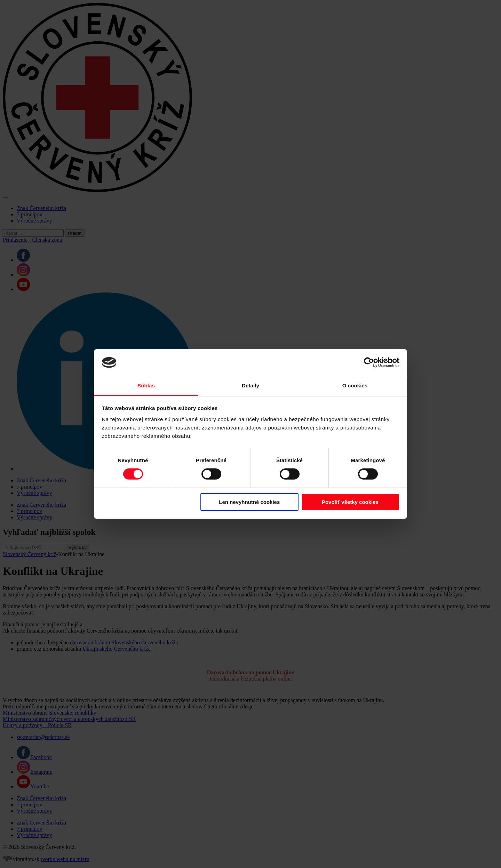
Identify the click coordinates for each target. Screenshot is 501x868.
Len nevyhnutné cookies (249, 502)
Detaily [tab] (250, 385)
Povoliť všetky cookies (350, 502)
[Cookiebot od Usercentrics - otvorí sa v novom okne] (369, 362)
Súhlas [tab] (146, 385)
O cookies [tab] (355, 385)
